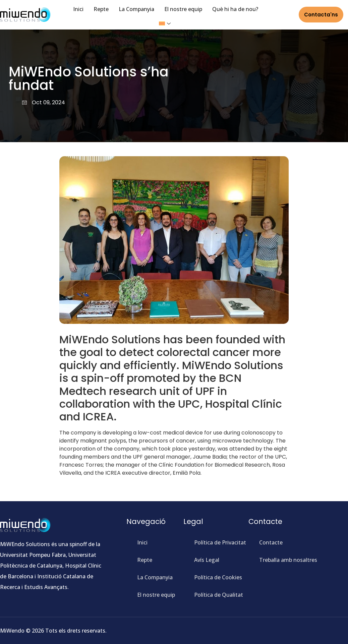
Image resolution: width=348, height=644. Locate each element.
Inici (78, 9)
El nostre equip (183, 9)
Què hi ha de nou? (235, 9)
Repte (101, 9)
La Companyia (136, 9)
